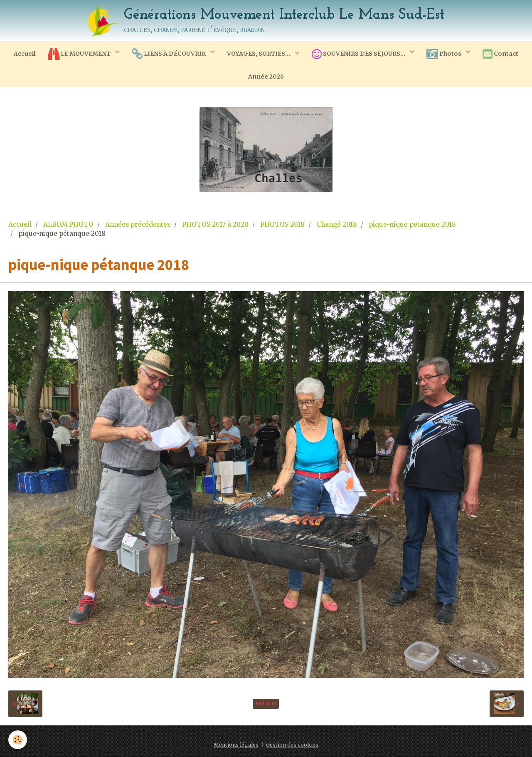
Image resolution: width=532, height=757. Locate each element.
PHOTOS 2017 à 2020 (215, 224)
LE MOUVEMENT (80, 54)
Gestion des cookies (292, 745)
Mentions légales (236, 745)
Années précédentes (138, 224)
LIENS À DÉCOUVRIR (169, 54)
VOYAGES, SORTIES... (259, 54)
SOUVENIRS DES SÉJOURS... (359, 54)
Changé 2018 (337, 224)
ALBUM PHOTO (68, 224)
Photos (445, 54)
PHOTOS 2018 (282, 224)
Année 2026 (266, 77)
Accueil (25, 54)
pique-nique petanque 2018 (412, 224)
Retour (266, 704)
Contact (500, 54)
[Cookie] (18, 740)
